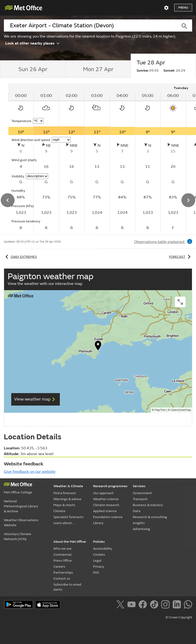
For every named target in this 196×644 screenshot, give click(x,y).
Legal (97, 561)
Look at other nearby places (32, 43)
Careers (59, 567)
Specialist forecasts (68, 517)
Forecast (181, 257)
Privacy (99, 567)
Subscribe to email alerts (67, 587)
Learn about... (64, 523)
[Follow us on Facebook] (144, 605)
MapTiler (160, 410)
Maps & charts (64, 505)
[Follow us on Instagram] (166, 605)
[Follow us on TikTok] (155, 605)
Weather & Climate (68, 486)
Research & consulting (150, 517)
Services (139, 486)
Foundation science (108, 517)
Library (98, 523)
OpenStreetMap (181, 410)
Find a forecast (65, 493)
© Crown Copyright (179, 617)
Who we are (62, 549)
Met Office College (18, 492)
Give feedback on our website (30, 472)
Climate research (106, 505)
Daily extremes (20, 257)
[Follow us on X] (121, 605)
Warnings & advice (67, 499)
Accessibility (103, 549)
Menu (183, 8)
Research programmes (110, 486)
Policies (99, 542)
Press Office (63, 561)
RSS (96, 573)
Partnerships (63, 573)
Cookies (99, 555)
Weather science (106, 499)
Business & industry (148, 505)
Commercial (62, 555)
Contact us (62, 579)
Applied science (105, 511)
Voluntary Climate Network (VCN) (18, 537)
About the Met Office (70, 542)
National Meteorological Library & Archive (21, 506)
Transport (140, 499)
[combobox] (90, 26)
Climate (59, 511)
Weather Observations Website (21, 523)
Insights (139, 523)
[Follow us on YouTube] (132, 605)
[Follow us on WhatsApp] (188, 605)
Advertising (141, 529)
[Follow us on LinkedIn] (178, 605)
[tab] (33, 69)
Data (137, 511)
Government (142, 493)
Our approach (103, 493)
